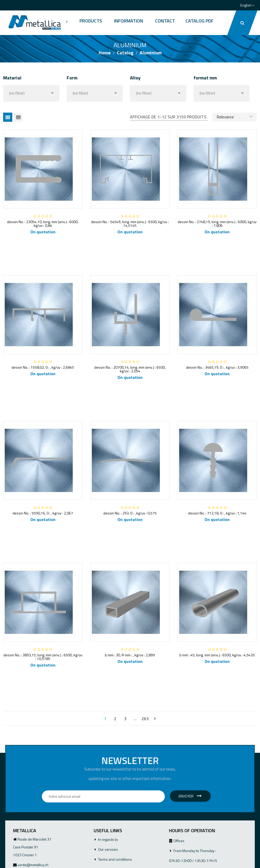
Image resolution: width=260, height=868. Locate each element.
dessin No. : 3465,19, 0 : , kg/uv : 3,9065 (217, 367)
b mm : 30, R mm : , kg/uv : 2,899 (130, 655)
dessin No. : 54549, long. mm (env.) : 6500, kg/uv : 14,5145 (130, 224)
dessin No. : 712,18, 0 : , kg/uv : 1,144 (217, 513)
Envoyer (190, 796)
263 (145, 719)
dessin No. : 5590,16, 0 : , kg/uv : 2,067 (43, 513)
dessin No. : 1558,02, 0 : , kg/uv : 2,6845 (43, 367)
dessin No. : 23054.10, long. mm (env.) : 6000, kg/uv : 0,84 (43, 224)
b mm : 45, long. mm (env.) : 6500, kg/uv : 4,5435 (217, 655)
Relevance (235, 117)
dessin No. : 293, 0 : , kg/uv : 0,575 (130, 513)
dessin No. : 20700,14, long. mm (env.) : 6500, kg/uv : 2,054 (130, 369)
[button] (242, 23)
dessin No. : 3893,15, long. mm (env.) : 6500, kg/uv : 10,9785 (43, 657)
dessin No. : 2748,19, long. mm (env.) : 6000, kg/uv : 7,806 (217, 224)
